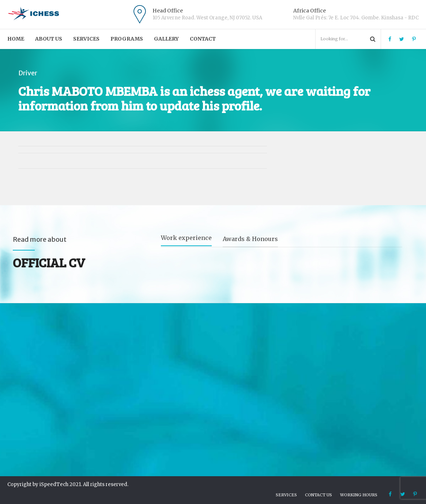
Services (86, 39)
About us (49, 39)
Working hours (359, 495)
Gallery (166, 39)
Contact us (318, 495)
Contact (203, 39)
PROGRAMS (127, 39)
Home (16, 39)
